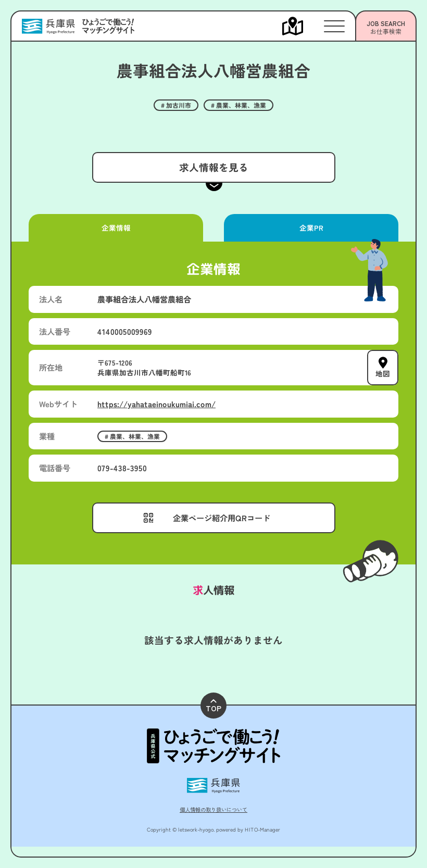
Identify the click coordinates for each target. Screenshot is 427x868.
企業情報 (116, 228)
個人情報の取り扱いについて (213, 809)
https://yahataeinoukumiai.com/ (156, 404)
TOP (213, 706)
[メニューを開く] (303, 26)
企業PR (311, 228)
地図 (383, 373)
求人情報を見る (213, 167)
